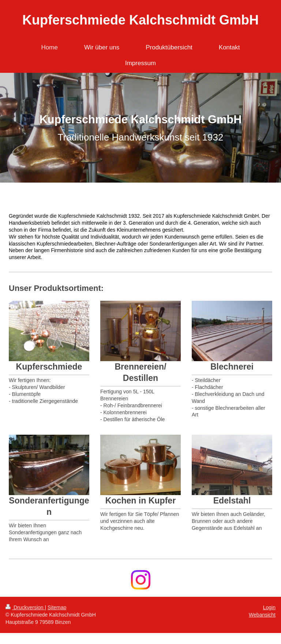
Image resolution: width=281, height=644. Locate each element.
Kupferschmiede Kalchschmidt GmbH (140, 20)
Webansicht (262, 615)
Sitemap (57, 607)
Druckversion (25, 607)
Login (269, 607)
